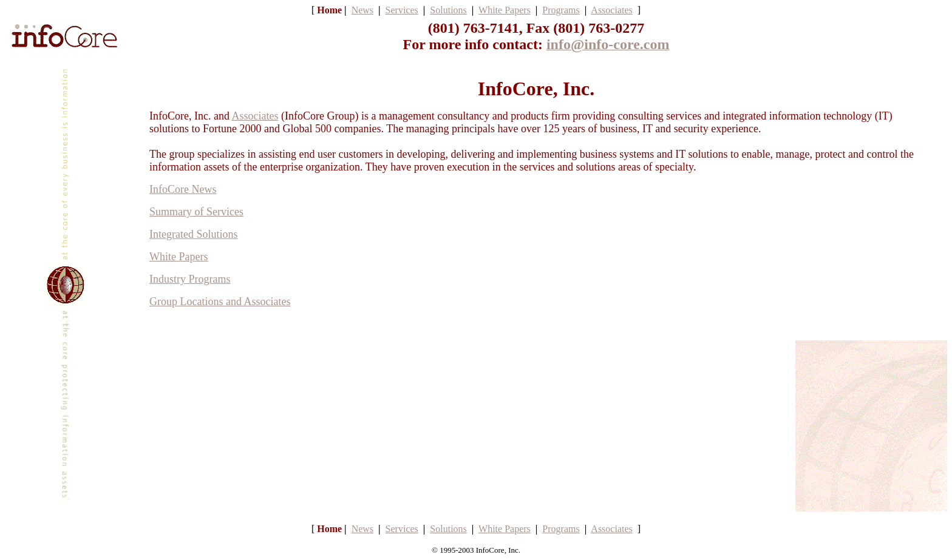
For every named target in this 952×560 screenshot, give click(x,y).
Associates (255, 116)
